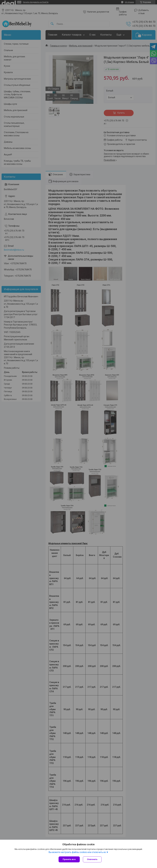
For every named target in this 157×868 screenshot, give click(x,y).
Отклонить (92, 859)
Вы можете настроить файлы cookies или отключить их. (77, 852)
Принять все (69, 859)
